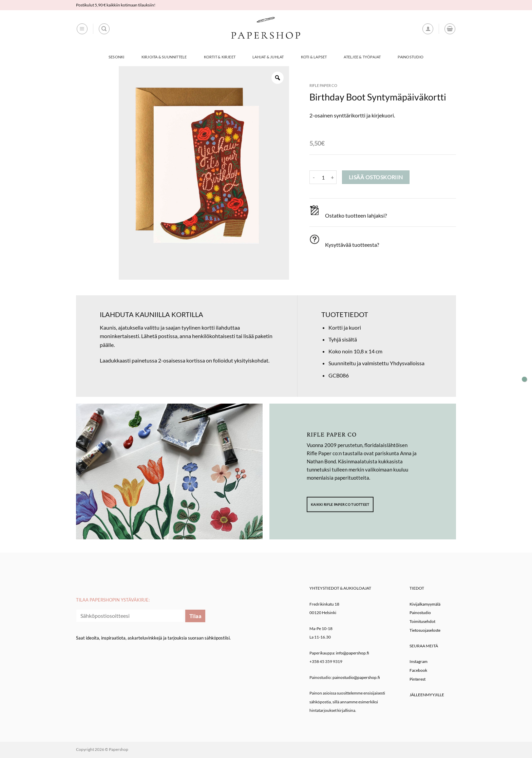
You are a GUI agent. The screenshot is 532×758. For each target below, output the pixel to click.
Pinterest (417, 679)
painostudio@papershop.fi (356, 677)
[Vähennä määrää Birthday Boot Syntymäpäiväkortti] (313, 177)
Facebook (418, 670)
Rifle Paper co (323, 85)
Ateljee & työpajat (362, 57)
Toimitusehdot (422, 621)
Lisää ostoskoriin (376, 177)
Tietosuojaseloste (425, 630)
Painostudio (410, 57)
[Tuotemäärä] (323, 177)
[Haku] (104, 29)
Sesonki (117, 57)
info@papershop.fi (353, 653)
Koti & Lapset (314, 57)
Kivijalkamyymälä (425, 604)
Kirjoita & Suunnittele (164, 57)
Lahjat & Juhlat (268, 57)
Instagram (419, 661)
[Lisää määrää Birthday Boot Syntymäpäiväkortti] (332, 177)
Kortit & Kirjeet (220, 57)
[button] (82, 29)
